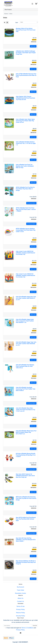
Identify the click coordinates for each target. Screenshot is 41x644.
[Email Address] (18, 626)
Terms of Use (21, 606)
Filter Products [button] (8, 10)
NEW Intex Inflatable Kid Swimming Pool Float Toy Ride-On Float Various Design (26, 498)
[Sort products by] (29, 22)
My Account (20, 587)
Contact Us (20, 601)
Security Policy (20, 616)
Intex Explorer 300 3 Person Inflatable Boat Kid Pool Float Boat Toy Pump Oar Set (25, 98)
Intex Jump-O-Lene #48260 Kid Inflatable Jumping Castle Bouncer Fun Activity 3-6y (25, 275)
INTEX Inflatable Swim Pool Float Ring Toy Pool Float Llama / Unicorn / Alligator (26, 209)
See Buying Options (31, 203)
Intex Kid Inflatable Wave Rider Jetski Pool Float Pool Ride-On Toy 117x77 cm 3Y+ (25, 410)
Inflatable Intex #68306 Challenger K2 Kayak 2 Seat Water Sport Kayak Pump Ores (26, 53)
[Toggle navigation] (32, 4)
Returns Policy (20, 613)
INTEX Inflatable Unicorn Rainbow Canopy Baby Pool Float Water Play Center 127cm (26, 230)
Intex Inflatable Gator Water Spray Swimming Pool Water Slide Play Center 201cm (25, 121)
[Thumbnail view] (5, 22)
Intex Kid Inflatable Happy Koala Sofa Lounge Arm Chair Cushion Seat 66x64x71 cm (25, 321)
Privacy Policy (20, 609)
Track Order (21, 590)
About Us (20, 598)
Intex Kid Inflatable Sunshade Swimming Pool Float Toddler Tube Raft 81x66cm (26, 389)
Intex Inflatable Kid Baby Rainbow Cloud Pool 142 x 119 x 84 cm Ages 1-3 (26, 143)
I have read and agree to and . (20, 629)
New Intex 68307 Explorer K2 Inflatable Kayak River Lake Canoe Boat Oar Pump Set (25, 476)
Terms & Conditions (27, 628)
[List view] (7, 22)
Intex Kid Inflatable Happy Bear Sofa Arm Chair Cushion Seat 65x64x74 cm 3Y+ (26, 298)
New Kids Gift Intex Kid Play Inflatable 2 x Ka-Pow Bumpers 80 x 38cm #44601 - (26, 540)
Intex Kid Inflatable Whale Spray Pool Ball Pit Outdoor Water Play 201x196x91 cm (26, 432)
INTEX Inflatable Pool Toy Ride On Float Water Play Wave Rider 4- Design (25, 189)
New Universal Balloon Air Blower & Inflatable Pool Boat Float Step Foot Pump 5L (26, 562)
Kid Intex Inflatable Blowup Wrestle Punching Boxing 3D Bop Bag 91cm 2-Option (26, 455)
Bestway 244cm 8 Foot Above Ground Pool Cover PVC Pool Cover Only (26, 30)
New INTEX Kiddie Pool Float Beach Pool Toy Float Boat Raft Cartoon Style (26, 519)
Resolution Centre (20, 593)
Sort (17, 23)
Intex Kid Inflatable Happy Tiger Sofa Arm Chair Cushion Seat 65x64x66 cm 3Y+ (26, 344)
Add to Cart (33, 46)
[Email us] (21, 633)
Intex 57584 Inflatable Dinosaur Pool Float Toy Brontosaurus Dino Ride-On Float (26, 75)
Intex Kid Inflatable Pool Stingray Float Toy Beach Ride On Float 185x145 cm (25, 366)
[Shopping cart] (36, 4)
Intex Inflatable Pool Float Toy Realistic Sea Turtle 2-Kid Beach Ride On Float (25, 166)
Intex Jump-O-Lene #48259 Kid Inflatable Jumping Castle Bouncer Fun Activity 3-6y (25, 253)
